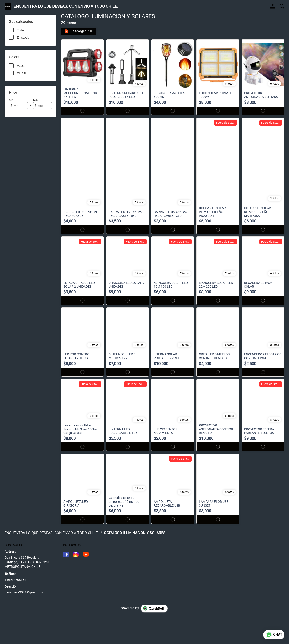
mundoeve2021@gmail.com (24, 593)
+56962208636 (15, 580)
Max (36, 100)
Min (11, 100)
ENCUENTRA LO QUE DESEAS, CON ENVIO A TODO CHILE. (66, 6)
